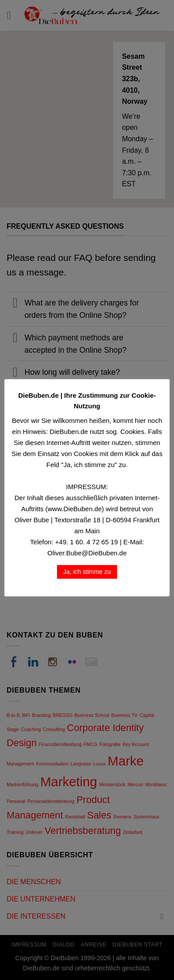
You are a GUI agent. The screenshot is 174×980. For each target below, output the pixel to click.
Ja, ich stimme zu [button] (87, 572)
